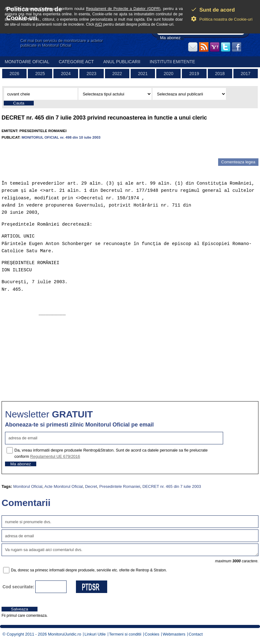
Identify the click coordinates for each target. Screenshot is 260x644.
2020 (169, 74)
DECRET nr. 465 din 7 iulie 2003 (172, 486)
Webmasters (174, 634)
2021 (143, 74)
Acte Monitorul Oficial (64, 486)
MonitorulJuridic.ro (64, 634)
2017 (245, 74)
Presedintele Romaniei (120, 486)
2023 (91, 74)
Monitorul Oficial (28, 486)
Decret (91, 486)
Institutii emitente (172, 62)
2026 (15, 74)
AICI (99, 24)
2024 (66, 74)
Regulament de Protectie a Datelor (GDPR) (123, 9)
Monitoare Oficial (27, 62)
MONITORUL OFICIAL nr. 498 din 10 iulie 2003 (61, 137)
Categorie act (76, 62)
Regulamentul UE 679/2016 (55, 456)
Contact (196, 634)
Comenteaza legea (238, 162)
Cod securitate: (18, 587)
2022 (117, 74)
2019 (194, 74)
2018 (220, 74)
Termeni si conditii (125, 634)
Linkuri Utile (95, 634)
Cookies (152, 634)
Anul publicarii (122, 62)
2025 (40, 74)
